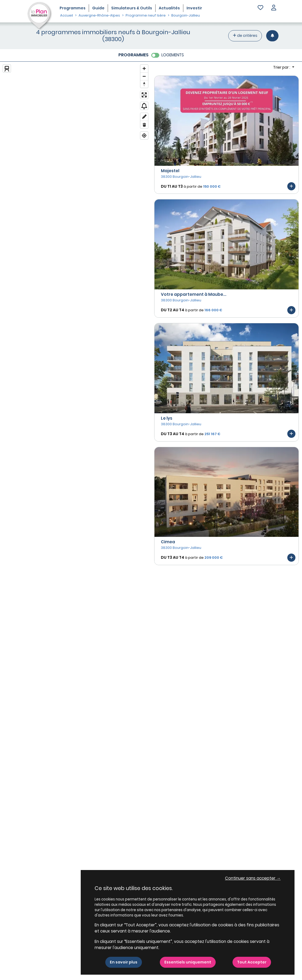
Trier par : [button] (282, 67)
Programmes (73, 8)
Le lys (167, 418)
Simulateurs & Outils (132, 8)
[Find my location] (144, 135)
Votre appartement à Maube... (194, 294)
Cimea (168, 542)
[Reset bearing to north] (144, 84)
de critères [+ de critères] (245, 36)
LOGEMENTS (173, 55)
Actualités (169, 8)
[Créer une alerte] (272, 36)
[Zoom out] (144, 76)
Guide (98, 8)
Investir (194, 8)
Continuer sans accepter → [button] (253, 878)
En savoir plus (124, 962)
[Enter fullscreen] (144, 95)
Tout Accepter (252, 962)
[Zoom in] (144, 68)
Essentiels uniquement (188, 962)
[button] (274, 8)
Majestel (170, 171)
